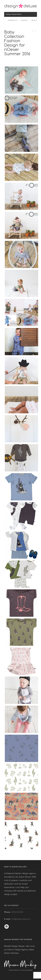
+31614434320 (17, 912)
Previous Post (32, 31)
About (34, 20)
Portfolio (13, 20)
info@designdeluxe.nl (21, 919)
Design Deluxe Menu (14, 14)
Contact (24, 20)
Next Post (35, 31)
